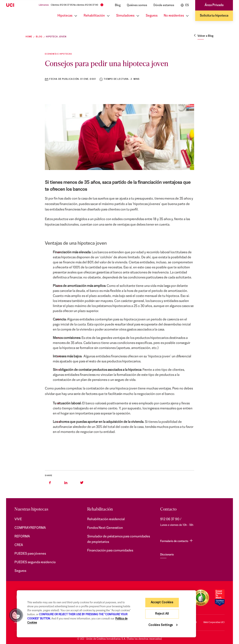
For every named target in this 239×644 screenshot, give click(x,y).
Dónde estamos (164, 5)
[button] (16, 615)
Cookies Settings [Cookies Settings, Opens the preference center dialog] (161, 625)
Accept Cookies (162, 603)
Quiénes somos (137, 5)
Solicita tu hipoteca (214, 16)
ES (185, 5)
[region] (106, 614)
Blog (118, 5)
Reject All (162, 614)
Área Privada (214, 5)
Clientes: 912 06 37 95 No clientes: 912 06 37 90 (74, 5)
